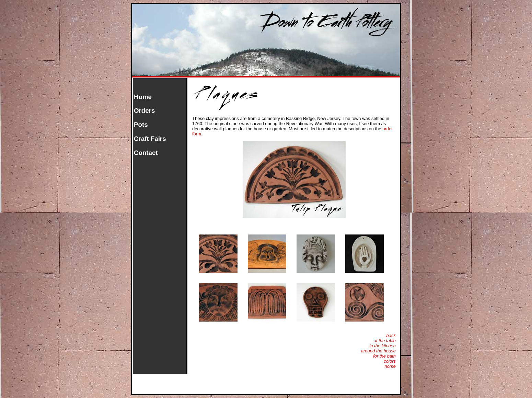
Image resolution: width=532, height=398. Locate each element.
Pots (141, 125)
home (390, 366)
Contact (146, 153)
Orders (144, 111)
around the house (378, 351)
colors (390, 361)
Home (143, 97)
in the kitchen (383, 346)
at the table (385, 341)
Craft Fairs (150, 139)
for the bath (384, 356)
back (391, 335)
